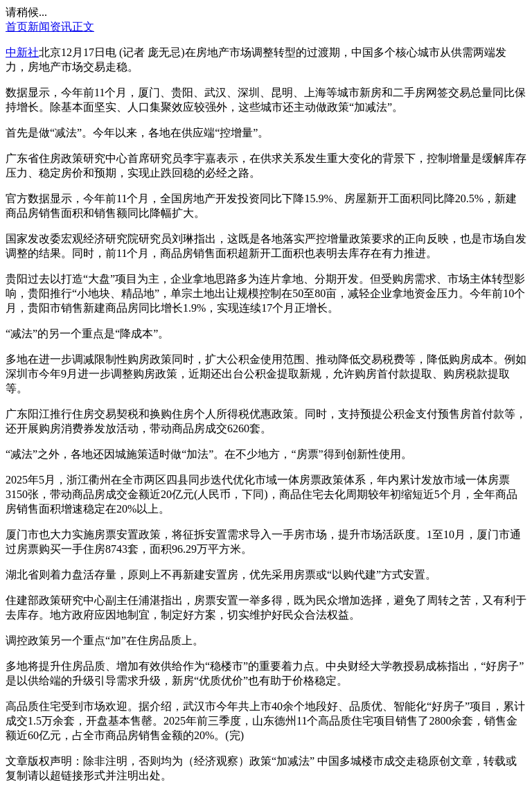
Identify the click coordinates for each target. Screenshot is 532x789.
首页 (17, 27)
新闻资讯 (50, 27)
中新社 (22, 52)
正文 (83, 27)
